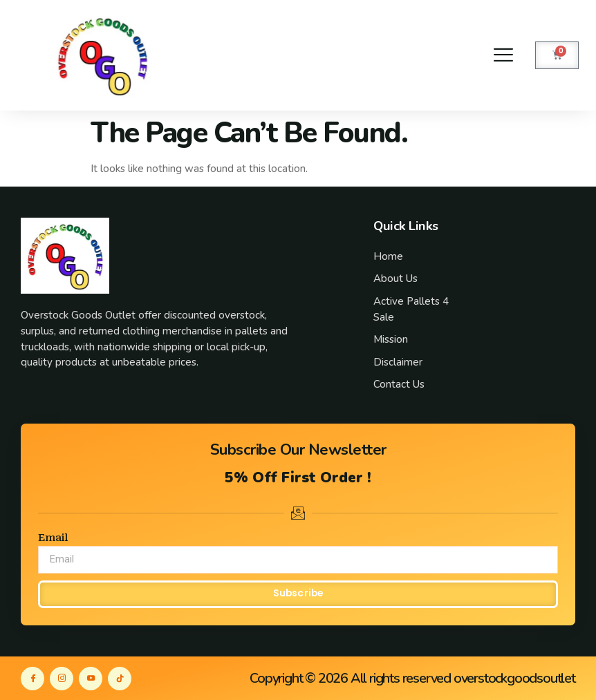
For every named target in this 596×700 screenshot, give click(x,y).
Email (53, 538)
